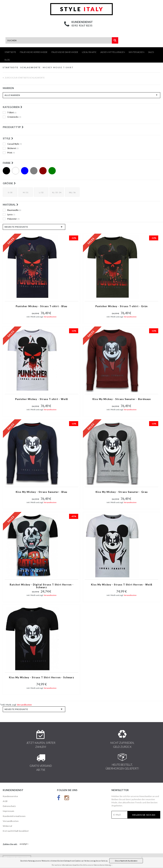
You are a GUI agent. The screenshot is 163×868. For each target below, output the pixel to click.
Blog (7, 60)
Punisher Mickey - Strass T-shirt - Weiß (41, 399)
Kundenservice (10, 796)
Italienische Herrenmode (34, 52)
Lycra (11, 214)
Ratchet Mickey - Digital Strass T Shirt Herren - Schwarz (42, 586)
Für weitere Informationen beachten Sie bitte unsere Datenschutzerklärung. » (82, 865)
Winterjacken (137, 52)
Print (11, 153)
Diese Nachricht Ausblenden (126, 861)
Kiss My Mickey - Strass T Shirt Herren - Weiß (122, 585)
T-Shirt (12, 113)
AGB (5, 801)
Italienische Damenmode (65, 52)
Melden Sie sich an (144, 815)
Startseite (10, 52)
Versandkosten (50, 317)
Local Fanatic (89, 52)
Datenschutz (9, 806)
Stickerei (13, 148)
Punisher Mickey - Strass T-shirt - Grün (122, 306)
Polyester (13, 219)
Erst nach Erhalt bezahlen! (16, 831)
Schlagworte (31, 67)
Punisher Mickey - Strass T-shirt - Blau (41, 306)
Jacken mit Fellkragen (113, 52)
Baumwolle (14, 210)
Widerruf (7, 826)
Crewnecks (14, 117)
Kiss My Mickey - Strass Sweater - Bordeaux (122, 399)
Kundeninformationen (14, 816)
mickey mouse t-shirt (58, 67)
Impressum (8, 811)
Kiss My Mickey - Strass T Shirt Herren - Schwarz (42, 677)
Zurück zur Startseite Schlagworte (24, 78)
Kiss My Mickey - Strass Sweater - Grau (122, 492)
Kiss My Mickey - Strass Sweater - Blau (41, 492)
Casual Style (15, 144)
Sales (151, 52)
